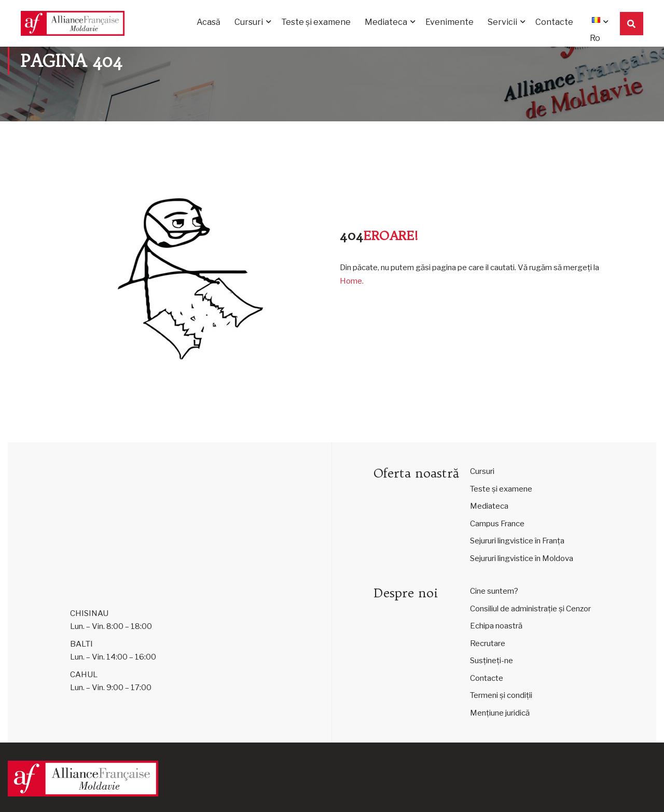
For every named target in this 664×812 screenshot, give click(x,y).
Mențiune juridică (500, 713)
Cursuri (249, 22)
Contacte (554, 22)
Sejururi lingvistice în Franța (517, 541)
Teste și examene (316, 22)
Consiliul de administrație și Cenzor (530, 609)
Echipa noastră (496, 626)
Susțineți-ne (492, 661)
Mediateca (386, 22)
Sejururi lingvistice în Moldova (522, 558)
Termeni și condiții (501, 695)
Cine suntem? (494, 591)
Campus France (497, 524)
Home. (352, 281)
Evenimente (449, 22)
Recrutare (488, 643)
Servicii (502, 22)
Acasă (209, 22)
